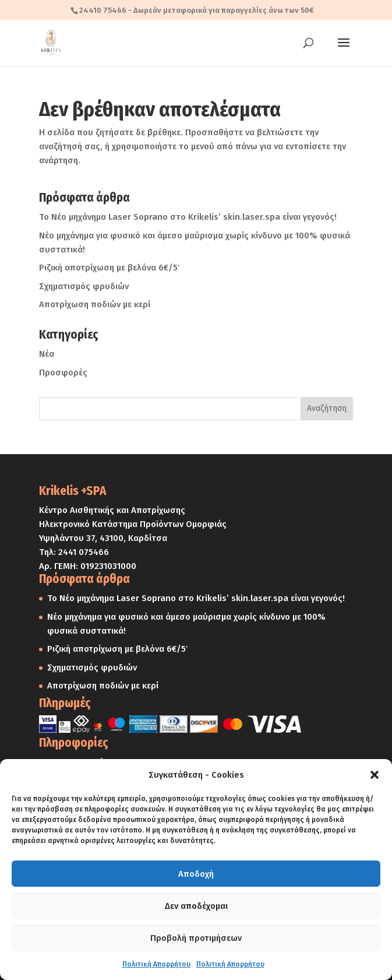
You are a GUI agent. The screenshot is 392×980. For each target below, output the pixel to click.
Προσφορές (63, 373)
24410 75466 (103, 10)
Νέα (47, 354)
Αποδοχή (196, 874)
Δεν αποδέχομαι (196, 906)
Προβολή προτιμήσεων (196, 938)
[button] (375, 775)
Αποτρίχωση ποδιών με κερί (95, 304)
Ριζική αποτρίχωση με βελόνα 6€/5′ (109, 268)
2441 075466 (84, 552)
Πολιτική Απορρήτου (156, 964)
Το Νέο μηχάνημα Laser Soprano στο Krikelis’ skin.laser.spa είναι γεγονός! (188, 217)
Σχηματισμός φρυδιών (84, 286)
